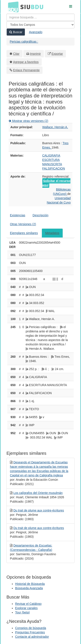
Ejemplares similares (24, 233)
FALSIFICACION (54, 168)
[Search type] (40, 25)
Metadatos (52, 233)
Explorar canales (26, 608)
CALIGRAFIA (51, 155)
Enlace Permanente (26, 70)
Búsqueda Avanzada (29, 588)
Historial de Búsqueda (30, 584)
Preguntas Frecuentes (30, 632)
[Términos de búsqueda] (40, 17)
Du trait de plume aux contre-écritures (39, 510)
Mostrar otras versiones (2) (28, 121)
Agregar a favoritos (26, 62)
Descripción (40, 215)
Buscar (16, 32)
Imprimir (35, 54)
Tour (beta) (22, 612)
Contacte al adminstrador (32, 637)
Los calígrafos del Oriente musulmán (38, 493)
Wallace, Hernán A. (55, 127)
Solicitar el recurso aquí (56, 183)
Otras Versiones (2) (23, 224)
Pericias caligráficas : (24, 42)
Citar (16, 54)
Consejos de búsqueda (31, 628)
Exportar (57, 54)
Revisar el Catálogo (28, 604)
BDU (12, 7)
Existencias (18, 215)
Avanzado (36, 32)
